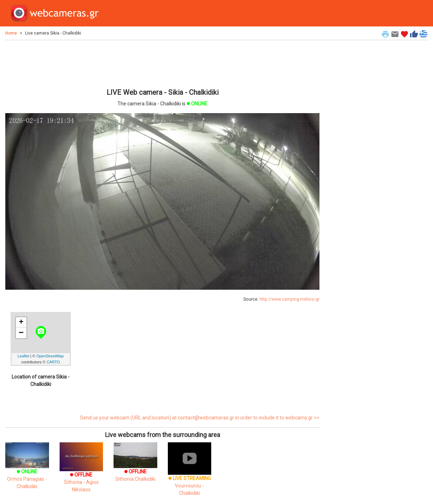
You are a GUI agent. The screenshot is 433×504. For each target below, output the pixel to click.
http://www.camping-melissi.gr (289, 299)
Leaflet (23, 356)
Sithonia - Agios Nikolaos (81, 473)
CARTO (53, 362)
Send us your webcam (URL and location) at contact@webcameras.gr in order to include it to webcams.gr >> (200, 418)
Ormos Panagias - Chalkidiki (27, 471)
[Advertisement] (162, 63)
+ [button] (21, 322)
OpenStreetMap (50, 356)
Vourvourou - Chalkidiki (190, 476)
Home (11, 33)
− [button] (21, 333)
